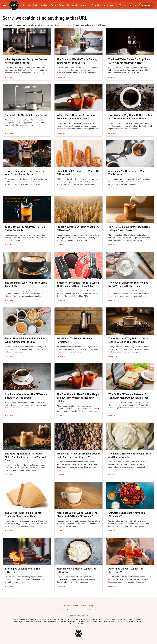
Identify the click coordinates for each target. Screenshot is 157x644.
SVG (88, 622)
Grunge (76, 619)
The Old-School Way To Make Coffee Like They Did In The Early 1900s (129, 340)
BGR (15, 619)
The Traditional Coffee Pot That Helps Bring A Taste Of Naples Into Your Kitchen (78, 398)
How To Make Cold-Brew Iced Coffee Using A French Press (129, 228)
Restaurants (73, 5)
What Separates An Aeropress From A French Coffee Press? (26, 61)
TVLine (138, 622)
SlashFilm (72, 622)
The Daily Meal (109, 622)
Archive (75, 605)
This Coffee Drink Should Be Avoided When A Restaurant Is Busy (26, 340)
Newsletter (147, 5)
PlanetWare (52, 622)
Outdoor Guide (41, 622)
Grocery (85, 5)
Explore (42, 619)
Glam (69, 619)
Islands (115, 619)
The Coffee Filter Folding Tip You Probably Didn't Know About (23, 514)
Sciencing (62, 622)
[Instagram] (120, 5)
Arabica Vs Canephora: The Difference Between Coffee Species (26, 396)
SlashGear (81, 622)
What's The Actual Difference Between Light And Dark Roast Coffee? (78, 455)
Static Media (65, 610)
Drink (61, 5)
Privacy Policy (87, 605)
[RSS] (136, 5)
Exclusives (96, 5)
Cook (35, 5)
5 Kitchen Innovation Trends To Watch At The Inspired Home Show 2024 (78, 284)
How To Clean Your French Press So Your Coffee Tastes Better (25, 173)
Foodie (49, 619)
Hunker (107, 619)
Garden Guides (59, 619)
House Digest (97, 619)
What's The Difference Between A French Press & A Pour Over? (76, 117)
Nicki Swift (29, 622)
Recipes (26, 5)
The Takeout (129, 622)
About (66, 605)
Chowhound (23, 619)
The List (119, 622)
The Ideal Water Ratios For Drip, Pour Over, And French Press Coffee (129, 61)
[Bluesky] (131, 5)
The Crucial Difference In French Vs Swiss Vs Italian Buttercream (128, 284)
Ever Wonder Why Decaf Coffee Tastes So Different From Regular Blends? (130, 117)
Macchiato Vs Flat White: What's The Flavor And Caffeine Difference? (77, 514)
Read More (8, 77)
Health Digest (85, 619)
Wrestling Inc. (83, 624)
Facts (53, 5)
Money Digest (18, 622)
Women (72, 624)
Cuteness (33, 619)
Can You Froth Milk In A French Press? (26, 115)
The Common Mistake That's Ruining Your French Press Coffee (77, 61)
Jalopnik (123, 619)
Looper (131, 619)
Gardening (109, 5)
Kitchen (44, 5)
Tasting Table (97, 622)
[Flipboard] (125, 5)
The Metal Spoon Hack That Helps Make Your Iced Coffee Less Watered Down (25, 457)
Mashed (138, 619)
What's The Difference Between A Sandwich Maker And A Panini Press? (129, 396)
